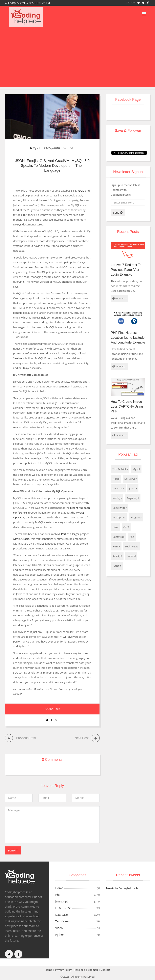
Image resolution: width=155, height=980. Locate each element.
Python (117, 566)
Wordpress (119, 517)
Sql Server (130, 479)
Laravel (131, 556)
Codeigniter (119, 508)
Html (115, 527)
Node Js (117, 498)
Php (132, 537)
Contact (105, 970)
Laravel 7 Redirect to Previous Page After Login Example (126, 270)
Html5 (116, 546)
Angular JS (133, 498)
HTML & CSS (63, 908)
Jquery (133, 488)
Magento (136, 517)
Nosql (116, 479)
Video (59, 928)
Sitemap (93, 970)
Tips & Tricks (120, 469)
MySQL (80, 191)
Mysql (35, 148)
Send (118, 213)
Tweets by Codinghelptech (122, 888)
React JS (117, 556)
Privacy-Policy (63, 970)
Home (59, 888)
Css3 (126, 527)
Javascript (118, 488)
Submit (13, 850)
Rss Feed (80, 970)
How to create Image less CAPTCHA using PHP (127, 406)
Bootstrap (118, 537)
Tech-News (131, 546)
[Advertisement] (77, 59)
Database (62, 915)
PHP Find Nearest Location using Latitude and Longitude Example (128, 338)
